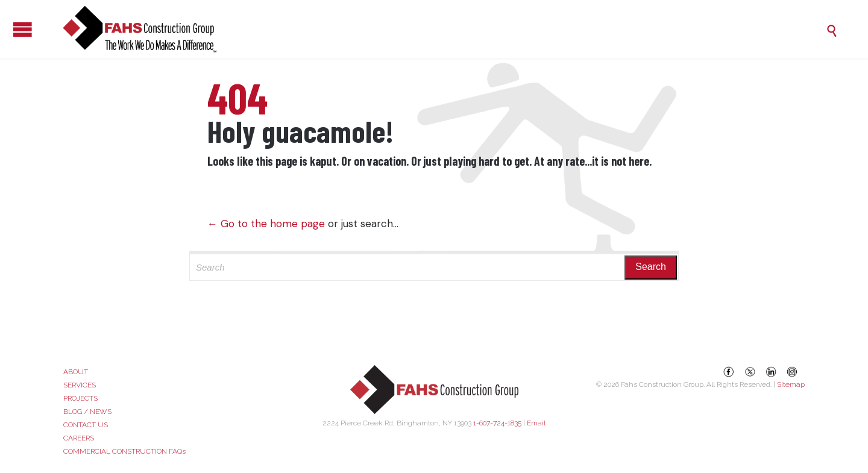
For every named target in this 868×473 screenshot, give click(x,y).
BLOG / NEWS (87, 412)
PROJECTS (80, 398)
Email (536, 423)
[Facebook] (729, 372)
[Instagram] (792, 372)
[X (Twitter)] (750, 372)
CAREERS (79, 438)
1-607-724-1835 (497, 423)
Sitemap (791, 384)
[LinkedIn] (771, 372)
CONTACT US (86, 425)
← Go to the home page (266, 224)
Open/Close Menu (12, 29)
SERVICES (80, 385)
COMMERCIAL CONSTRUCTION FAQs (124, 451)
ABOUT (76, 372)
